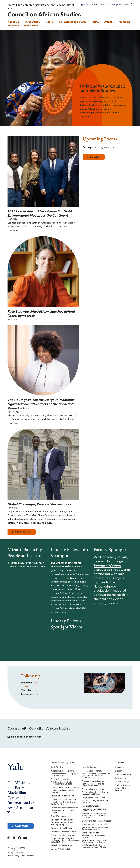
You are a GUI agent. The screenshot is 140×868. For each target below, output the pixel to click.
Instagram (27, 698)
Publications (31, 25)
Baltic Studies (57, 767)
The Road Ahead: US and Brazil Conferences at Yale (96, 828)
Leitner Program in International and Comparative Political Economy (96, 776)
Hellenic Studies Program (62, 846)
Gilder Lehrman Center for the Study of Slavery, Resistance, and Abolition (65, 840)
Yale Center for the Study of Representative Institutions (94, 841)
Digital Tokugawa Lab (60, 816)
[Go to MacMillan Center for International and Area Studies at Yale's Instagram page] (9, 838)
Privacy (31, 856)
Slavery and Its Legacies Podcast (96, 821)
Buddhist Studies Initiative (62, 771)
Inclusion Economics (91, 767)
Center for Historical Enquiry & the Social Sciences (64, 775)
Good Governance (123, 775)
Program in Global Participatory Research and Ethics (96, 793)
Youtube (26, 694)
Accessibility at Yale (16, 856)
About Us (13, 22)
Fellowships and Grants (73, 22)
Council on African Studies (62, 796)
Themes (120, 762)
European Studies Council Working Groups (62, 824)
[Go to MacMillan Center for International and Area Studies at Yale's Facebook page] (19, 838)
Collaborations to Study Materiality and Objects (61, 783)
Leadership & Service (121, 789)
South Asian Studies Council (94, 825)
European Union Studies (61, 828)
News (96, 22)
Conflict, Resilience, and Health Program (64, 791)
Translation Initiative (91, 833)
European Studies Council (62, 820)
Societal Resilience (123, 785)
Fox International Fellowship (63, 832)
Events (108, 22)
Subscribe (22, 826)
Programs (124, 22)
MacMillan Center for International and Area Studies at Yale (41, 7)
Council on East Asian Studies (64, 800)
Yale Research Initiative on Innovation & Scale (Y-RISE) (94, 846)
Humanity (119, 767)
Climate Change (122, 782)
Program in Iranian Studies (94, 798)
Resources (13, 25)
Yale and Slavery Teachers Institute (93, 837)
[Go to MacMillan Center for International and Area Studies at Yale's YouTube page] (25, 838)
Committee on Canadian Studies (65, 788)
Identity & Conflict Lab (61, 849)
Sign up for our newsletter (26, 737)
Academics (32, 22)
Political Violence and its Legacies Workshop (93, 785)
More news (23, 534)
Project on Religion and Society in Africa (96, 802)
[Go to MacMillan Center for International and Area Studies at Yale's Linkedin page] (14, 838)
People (49, 22)
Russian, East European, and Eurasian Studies (94, 810)
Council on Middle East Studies (64, 808)
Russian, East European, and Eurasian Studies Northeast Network (94, 816)
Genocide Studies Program (62, 835)
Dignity (118, 771)
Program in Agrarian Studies (95, 789)
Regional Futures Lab (91, 806)
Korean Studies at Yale (92, 771)
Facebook (27, 686)
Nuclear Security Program (94, 781)
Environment (121, 778)
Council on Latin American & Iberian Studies (63, 803)
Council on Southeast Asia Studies (62, 812)
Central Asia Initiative (60, 779)
